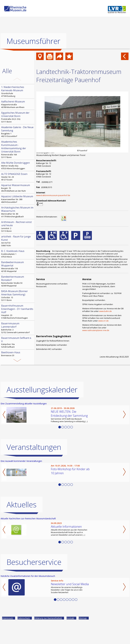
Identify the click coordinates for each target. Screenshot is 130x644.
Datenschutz (24, 640)
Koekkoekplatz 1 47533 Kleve (18, 254)
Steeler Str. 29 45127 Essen (18, 177)
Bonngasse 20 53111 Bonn (18, 355)
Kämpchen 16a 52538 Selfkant (18, 342)
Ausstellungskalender (42, 412)
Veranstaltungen (34, 469)
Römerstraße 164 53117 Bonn (18, 149)
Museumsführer (33, 41)
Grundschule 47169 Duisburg (18, 91)
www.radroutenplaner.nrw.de (96, 330)
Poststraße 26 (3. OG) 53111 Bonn (18, 117)
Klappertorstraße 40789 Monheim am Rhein (18, 104)
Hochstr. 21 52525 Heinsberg (18, 371)
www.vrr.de (103, 321)
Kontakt (70, 640)
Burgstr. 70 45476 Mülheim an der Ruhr (18, 188)
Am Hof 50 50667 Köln (18, 241)
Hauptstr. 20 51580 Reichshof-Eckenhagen (18, 312)
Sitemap (83, 640)
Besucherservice (34, 584)
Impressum (8, 640)
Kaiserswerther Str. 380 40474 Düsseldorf (18, 199)
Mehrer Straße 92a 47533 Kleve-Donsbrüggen (18, 165)
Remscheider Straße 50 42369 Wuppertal (18, 281)
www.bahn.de (105, 311)
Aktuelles (22, 527)
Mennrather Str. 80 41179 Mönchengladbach (18, 212)
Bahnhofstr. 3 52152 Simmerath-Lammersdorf (18, 328)
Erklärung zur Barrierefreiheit (48, 640)
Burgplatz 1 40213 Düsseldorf (18, 132)
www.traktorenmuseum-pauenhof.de (53, 195)
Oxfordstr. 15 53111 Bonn (18, 295)
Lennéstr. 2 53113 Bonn (18, 226)
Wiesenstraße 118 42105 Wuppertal (18, 267)
